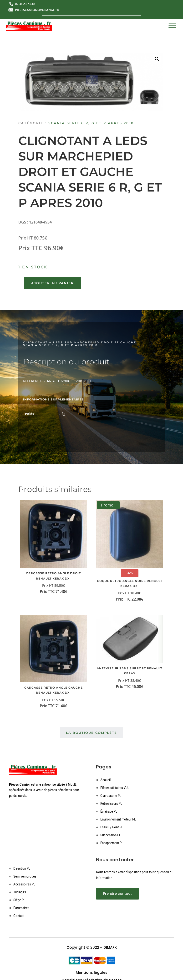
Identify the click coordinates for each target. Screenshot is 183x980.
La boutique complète (91, 733)
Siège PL (19, 900)
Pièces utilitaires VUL (115, 788)
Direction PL (22, 868)
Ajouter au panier (53, 283)
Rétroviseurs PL (111, 804)
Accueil (105, 780)
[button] (157, 59)
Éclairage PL (109, 811)
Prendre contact (117, 894)
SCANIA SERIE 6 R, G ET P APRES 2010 (91, 123)
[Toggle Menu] (172, 26)
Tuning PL (20, 892)
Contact (19, 916)
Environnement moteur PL (118, 819)
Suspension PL (111, 835)
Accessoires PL (24, 884)
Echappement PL (112, 843)
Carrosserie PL (111, 796)
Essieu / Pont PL (112, 827)
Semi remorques (25, 876)
